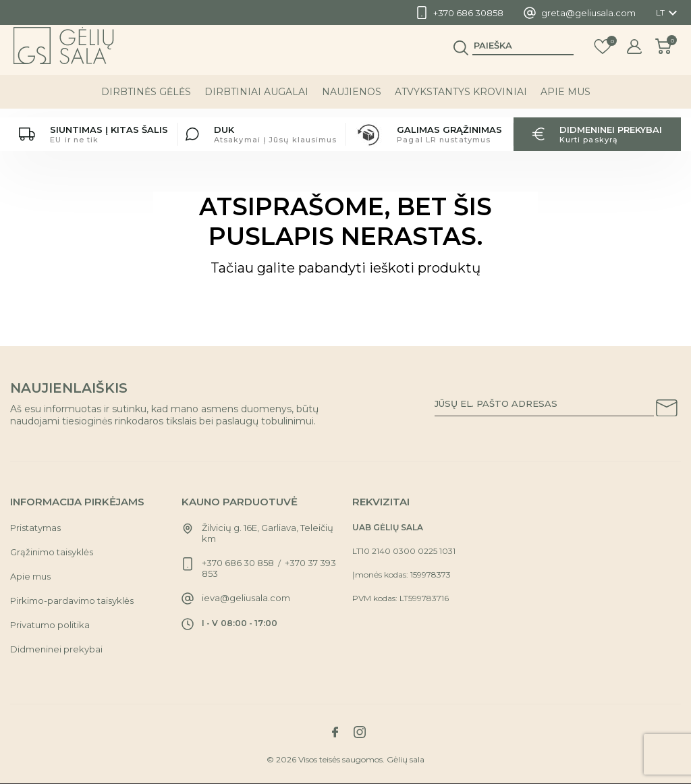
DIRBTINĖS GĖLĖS (146, 101)
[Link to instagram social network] (360, 732)
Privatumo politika (50, 625)
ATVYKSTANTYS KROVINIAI (461, 101)
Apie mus (565, 101)
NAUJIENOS (352, 101)
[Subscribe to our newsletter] (667, 410)
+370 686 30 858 (238, 563)
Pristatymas (35, 528)
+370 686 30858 (468, 13)
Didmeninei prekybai (56, 649)
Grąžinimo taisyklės (52, 552)
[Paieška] (523, 55)
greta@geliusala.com (588, 13)
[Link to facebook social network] (335, 732)
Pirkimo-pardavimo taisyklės (72, 600)
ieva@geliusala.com (246, 598)
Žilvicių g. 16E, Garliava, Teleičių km (268, 533)
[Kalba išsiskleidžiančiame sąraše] (668, 13)
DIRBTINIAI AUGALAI (256, 101)
